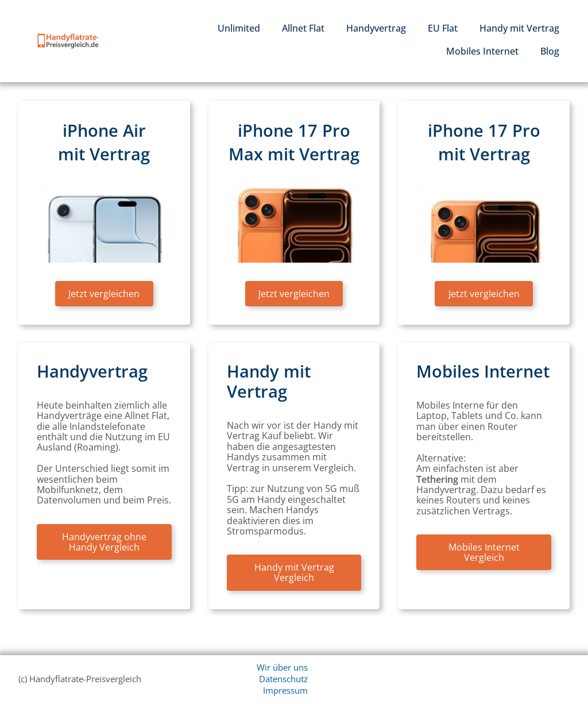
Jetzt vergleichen (104, 294)
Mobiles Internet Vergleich (484, 552)
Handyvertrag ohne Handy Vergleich (104, 542)
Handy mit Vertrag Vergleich (294, 572)
